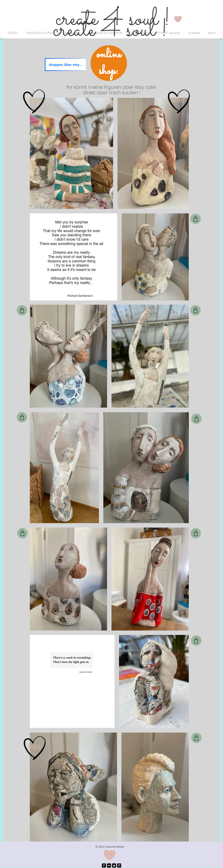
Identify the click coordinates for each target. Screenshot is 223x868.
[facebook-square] (104, 865)
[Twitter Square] (114, 865)
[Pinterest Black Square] (119, 865)
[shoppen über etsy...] (66, 65)
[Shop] (196, 219)
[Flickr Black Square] (109, 865)
